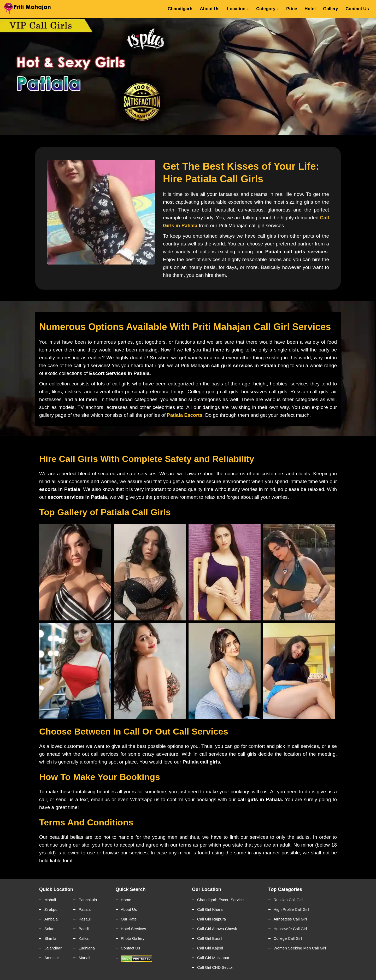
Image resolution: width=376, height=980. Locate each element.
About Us (210, 9)
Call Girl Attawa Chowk (217, 929)
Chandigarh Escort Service (220, 900)
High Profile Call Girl (291, 909)
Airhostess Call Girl (290, 919)
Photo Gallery (133, 938)
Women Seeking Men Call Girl (300, 948)
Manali (84, 958)
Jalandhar (53, 948)
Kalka (84, 938)
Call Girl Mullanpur (213, 958)
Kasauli (85, 919)
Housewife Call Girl (290, 929)
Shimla (50, 938)
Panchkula (88, 900)
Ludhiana (87, 948)
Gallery (331, 9)
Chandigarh (180, 9)
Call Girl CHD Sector (215, 967)
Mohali (50, 900)
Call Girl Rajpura (211, 919)
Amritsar (52, 958)
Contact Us (357, 9)
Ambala (51, 919)
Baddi (84, 929)
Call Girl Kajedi (210, 948)
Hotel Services (134, 929)
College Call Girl (288, 938)
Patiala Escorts (185, 415)
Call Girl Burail (210, 938)
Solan (49, 929)
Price (292, 9)
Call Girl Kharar (211, 909)
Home (126, 900)
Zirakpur (52, 909)
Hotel (310, 9)
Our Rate (129, 919)
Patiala (85, 909)
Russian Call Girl (288, 900)
